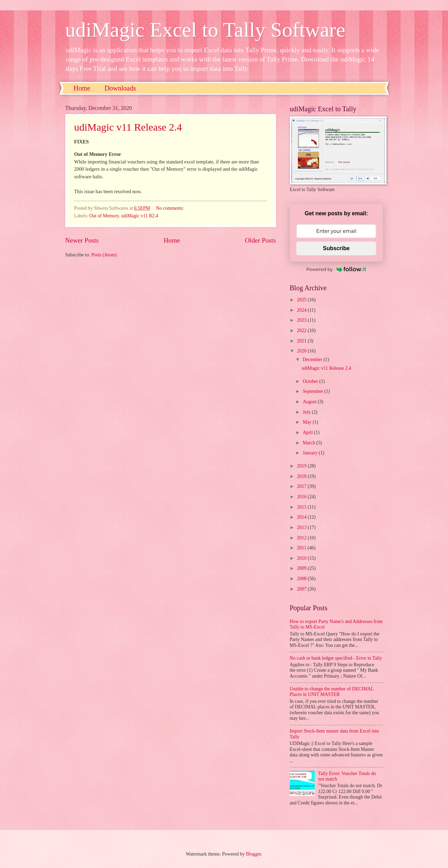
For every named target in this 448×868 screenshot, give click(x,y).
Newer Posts (82, 240)
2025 (302, 300)
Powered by (336, 269)
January (311, 453)
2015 (302, 507)
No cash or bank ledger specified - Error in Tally (336, 658)
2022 (302, 331)
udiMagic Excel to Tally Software (205, 30)
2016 (302, 497)
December (313, 360)
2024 (302, 310)
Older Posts (260, 240)
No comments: (171, 208)
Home (82, 88)
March (309, 443)
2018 (302, 476)
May (308, 422)
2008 (302, 579)
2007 (302, 589)
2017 (302, 486)
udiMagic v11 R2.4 (140, 216)
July (307, 412)
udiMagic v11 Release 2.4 (128, 127)
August (310, 402)
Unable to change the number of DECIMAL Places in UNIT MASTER (332, 692)
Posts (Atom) (104, 255)
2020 (302, 351)
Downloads (120, 88)
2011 (302, 548)
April (308, 432)
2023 (302, 320)
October (311, 381)
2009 (302, 568)
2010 (302, 558)
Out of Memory (104, 216)
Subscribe (336, 248)
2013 (302, 527)
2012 (302, 538)
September (313, 391)
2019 (302, 466)
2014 (302, 517)
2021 (302, 341)
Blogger (254, 854)
